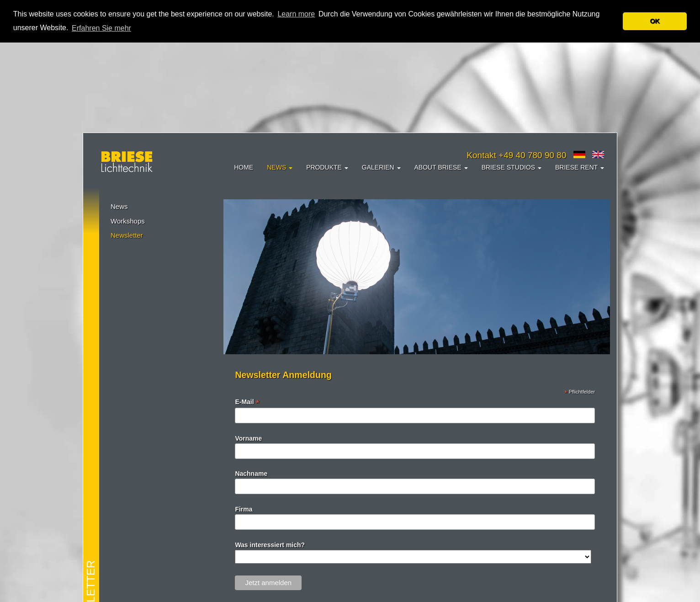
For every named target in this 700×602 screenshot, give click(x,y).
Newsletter (127, 235)
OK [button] (655, 21)
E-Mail (247, 402)
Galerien (381, 167)
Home (244, 167)
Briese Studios (512, 167)
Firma (244, 509)
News (280, 167)
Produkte (327, 167)
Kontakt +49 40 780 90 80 (516, 155)
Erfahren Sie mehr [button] (101, 28)
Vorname (248, 438)
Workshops (128, 221)
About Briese (441, 167)
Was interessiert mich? (270, 545)
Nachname (251, 474)
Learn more (296, 14)
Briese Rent (580, 167)
